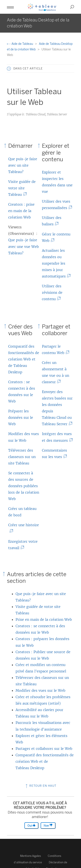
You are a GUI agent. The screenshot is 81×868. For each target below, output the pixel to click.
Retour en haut (40, 786)
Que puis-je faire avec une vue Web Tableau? (24, 246)
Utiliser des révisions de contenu (52, 292)
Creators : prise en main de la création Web (21, 211)
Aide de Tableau (20, 44)
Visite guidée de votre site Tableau (22, 188)
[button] (10, 7)
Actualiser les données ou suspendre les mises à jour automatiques (55, 263)
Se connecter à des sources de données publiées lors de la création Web (24, 486)
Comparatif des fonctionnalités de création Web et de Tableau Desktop (24, 359)
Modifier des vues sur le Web (40, 690)
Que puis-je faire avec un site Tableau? (23, 165)
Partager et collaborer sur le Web (44, 749)
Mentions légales (30, 856)
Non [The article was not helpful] (48, 825)
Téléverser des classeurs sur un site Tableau (22, 457)
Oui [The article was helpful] (31, 825)
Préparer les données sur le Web (21, 417)
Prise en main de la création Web (44, 619)
